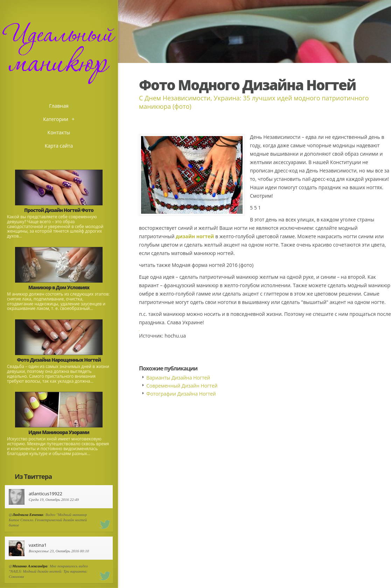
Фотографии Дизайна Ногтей (181, 394)
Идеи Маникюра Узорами (59, 432)
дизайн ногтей (195, 236)
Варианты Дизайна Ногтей (178, 378)
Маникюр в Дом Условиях (59, 287)
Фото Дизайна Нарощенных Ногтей (59, 360)
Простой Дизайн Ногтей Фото (59, 210)
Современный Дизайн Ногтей (182, 386)
